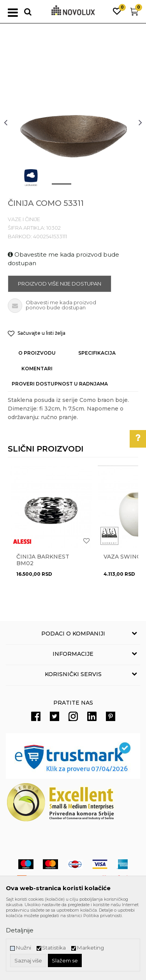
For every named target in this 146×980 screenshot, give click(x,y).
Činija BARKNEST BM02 (43, 560)
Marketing (90, 948)
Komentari (37, 369)
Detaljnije (20, 930)
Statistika (54, 948)
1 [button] (55, 187)
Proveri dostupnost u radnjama (60, 384)
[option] (73, 122)
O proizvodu (37, 353)
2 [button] (79, 187)
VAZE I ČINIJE (24, 219)
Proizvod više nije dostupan (60, 284)
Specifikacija (97, 353)
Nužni (23, 948)
